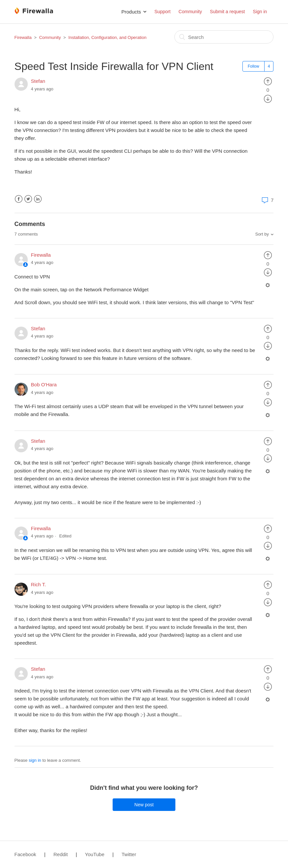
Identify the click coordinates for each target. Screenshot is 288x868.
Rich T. (39, 584)
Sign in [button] (260, 12)
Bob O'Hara (44, 385)
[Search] (224, 37)
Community (190, 12)
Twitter (28, 199)
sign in (35, 760)
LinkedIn (38, 199)
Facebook (19, 199)
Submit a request (228, 12)
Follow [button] (253, 66)
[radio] (268, 81)
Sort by (262, 234)
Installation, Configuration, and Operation (107, 37)
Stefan (38, 81)
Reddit (61, 854)
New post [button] (144, 805)
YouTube (95, 854)
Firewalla (23, 37)
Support (162, 12)
